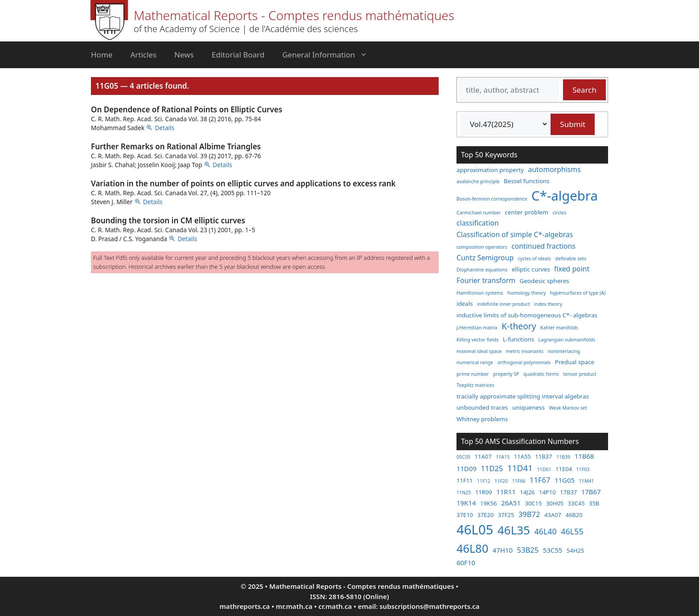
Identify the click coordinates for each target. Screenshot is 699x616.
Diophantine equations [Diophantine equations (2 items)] (482, 270)
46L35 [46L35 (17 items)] (514, 530)
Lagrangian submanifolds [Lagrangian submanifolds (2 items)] (567, 340)
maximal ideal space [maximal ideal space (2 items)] (479, 351)
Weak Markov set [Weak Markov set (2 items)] (568, 408)
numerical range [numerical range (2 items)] (475, 362)
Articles (143, 55)
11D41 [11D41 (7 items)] (520, 468)
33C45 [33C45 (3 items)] (576, 503)
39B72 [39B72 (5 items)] (529, 514)
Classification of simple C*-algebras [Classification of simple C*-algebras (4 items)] (515, 234)
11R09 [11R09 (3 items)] (484, 492)
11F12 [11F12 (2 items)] (484, 481)
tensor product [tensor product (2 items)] (580, 374)
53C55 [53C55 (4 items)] (553, 550)
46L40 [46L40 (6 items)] (545, 531)
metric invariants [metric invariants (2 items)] (525, 351)
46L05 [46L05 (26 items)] (475, 530)
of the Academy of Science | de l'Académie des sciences (246, 29)
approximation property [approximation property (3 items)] (490, 170)
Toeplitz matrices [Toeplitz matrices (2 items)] (475, 385)
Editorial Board (238, 55)
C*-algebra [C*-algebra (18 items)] (565, 196)
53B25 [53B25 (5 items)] (528, 550)
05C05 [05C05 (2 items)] (463, 457)
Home (102, 55)
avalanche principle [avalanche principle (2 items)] (478, 181)
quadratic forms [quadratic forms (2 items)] (541, 374)
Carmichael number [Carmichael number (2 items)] (479, 213)
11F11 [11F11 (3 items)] (465, 480)
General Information (329, 55)
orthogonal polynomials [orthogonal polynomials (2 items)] (524, 362)
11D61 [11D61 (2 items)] (544, 469)
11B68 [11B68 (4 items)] (584, 456)
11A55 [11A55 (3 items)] (522, 456)
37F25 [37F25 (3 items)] (506, 515)
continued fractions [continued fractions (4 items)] (543, 246)
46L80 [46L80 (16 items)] (472, 548)
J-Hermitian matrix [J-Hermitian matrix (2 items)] (477, 328)
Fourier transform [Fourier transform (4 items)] (486, 280)
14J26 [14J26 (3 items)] (527, 492)
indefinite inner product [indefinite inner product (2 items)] (504, 304)
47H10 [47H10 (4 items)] (503, 550)
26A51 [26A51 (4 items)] (511, 503)
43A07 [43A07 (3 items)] (553, 515)
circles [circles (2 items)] (559, 213)
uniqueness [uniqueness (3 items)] (528, 407)
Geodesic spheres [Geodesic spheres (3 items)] (544, 281)
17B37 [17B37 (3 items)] (568, 492)
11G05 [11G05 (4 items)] (565, 480)
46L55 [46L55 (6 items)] (572, 531)
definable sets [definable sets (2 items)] (571, 259)
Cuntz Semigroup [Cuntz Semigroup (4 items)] (485, 258)
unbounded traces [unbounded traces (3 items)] (482, 407)
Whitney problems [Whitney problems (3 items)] (482, 419)
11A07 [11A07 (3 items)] (483, 456)
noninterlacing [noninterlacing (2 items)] (564, 351)
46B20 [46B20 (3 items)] (574, 515)
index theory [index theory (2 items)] (548, 304)
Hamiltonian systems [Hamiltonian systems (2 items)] (480, 293)
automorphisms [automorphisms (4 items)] (555, 169)
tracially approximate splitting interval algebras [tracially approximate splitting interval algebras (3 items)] (523, 396)
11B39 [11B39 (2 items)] (563, 457)
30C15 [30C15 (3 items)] (533, 503)
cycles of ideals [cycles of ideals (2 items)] (535, 259)
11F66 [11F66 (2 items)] (519, 481)
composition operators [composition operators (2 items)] (482, 247)
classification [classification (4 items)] (478, 223)
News (184, 55)
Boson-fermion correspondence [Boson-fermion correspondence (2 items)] (492, 199)
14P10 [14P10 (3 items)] (547, 492)
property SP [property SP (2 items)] (506, 374)
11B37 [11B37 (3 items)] (543, 456)
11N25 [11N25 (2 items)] (464, 493)
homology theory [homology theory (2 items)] (526, 293)
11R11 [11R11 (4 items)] (506, 492)
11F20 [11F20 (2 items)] (501, 481)
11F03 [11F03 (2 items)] (583, 469)
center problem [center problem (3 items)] (527, 212)
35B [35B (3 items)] (594, 503)
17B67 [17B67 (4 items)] (591, 492)
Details (164, 128)
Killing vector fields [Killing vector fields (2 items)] (477, 340)
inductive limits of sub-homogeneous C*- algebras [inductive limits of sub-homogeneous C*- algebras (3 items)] (527, 315)
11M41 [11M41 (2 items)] (586, 481)
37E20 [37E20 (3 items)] (485, 515)
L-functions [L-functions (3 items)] (518, 339)
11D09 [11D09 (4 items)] (467, 468)
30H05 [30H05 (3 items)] (555, 503)
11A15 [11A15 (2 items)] (503, 457)
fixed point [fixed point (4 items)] (572, 269)
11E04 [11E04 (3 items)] (564, 469)
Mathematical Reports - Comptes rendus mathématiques (294, 15)
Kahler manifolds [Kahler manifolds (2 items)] (559, 328)
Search (584, 90)
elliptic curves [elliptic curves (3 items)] (531, 269)
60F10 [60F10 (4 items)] (466, 563)
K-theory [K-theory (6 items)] (519, 326)
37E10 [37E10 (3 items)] (465, 515)
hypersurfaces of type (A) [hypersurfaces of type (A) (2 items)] (578, 293)
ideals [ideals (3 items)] (465, 304)
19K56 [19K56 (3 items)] (489, 503)
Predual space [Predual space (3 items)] (575, 362)
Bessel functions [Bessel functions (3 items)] (527, 181)
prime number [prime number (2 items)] (473, 374)
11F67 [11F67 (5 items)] (540, 480)
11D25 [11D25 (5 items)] (492, 468)
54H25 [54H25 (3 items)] (575, 550)
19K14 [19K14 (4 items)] (466, 503)
